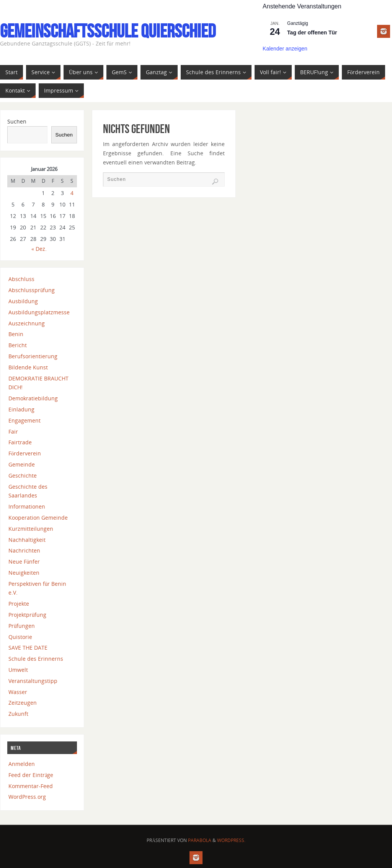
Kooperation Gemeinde (38, 518)
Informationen (27, 506)
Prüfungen (22, 626)
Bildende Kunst (28, 367)
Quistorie (20, 637)
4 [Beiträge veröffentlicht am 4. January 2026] (72, 193)
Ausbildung (23, 301)
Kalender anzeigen (285, 49)
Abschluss (21, 279)
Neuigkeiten (24, 573)
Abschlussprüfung (32, 290)
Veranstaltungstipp (33, 681)
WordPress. (231, 840)
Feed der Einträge (31, 775)
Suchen (17, 121)
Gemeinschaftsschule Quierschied (108, 31)
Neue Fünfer (24, 562)
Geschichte (23, 475)
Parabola (200, 840)
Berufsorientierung (33, 356)
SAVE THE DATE (28, 648)
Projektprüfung (27, 615)
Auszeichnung (27, 323)
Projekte (19, 604)
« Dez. (39, 249)
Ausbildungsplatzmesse (39, 312)
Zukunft (18, 714)
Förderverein (25, 453)
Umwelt (18, 670)
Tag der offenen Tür (312, 33)
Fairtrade (20, 442)
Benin (16, 334)
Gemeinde (22, 464)
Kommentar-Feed (31, 786)
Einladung (21, 409)
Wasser (18, 692)
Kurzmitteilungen (31, 529)
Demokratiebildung (33, 398)
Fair (13, 432)
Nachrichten (24, 550)
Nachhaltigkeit (27, 540)
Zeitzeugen (23, 703)
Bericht (18, 345)
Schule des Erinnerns (36, 659)
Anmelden (22, 764)
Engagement (24, 420)
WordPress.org (27, 797)
